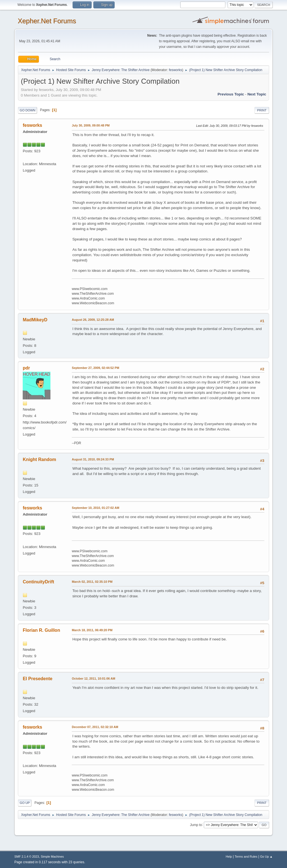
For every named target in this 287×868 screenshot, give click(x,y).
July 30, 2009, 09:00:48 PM (91, 125)
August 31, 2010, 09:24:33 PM (93, 459)
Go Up (25, 803)
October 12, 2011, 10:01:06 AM (93, 679)
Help (229, 857)
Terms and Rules (246, 857)
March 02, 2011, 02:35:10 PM (92, 582)
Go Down (27, 110)
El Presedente (38, 679)
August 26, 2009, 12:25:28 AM (93, 320)
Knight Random (39, 459)
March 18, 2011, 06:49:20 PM (92, 630)
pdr (26, 368)
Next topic (257, 94)
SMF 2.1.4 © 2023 (27, 857)
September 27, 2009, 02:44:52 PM (95, 368)
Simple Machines (52, 857)
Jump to (196, 825)
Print (262, 110)
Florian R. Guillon (41, 630)
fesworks (175, 70)
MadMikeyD (35, 320)
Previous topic (231, 94)
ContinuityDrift (38, 582)
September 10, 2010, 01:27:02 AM (95, 508)
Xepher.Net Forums (47, 21)
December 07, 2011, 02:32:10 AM (95, 727)
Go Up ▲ (266, 857)
